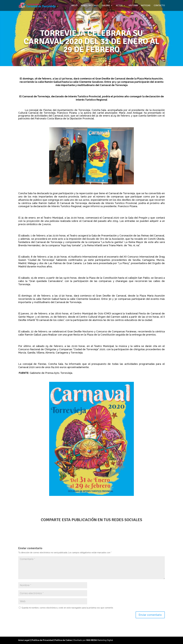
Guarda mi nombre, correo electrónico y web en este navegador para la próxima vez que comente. (67, 608)
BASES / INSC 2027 (90, 6)
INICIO (74, 6)
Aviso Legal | (25, 640)
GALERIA (106, 6)
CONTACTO (159, 6)
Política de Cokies (63, 640)
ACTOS (119, 6)
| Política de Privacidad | (43, 640)
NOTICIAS (146, 6)
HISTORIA (133, 6)
